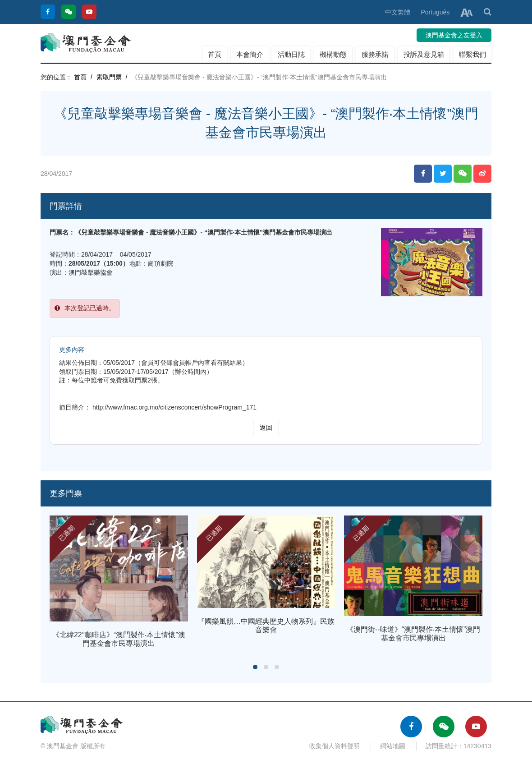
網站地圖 (393, 746)
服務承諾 (375, 54)
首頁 (215, 54)
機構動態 (333, 54)
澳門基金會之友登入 (454, 35)
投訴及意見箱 (424, 54)
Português (435, 12)
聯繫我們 (472, 54)
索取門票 (109, 77)
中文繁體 (398, 12)
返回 (266, 428)
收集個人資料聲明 (335, 746)
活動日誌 (291, 54)
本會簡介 (250, 54)
